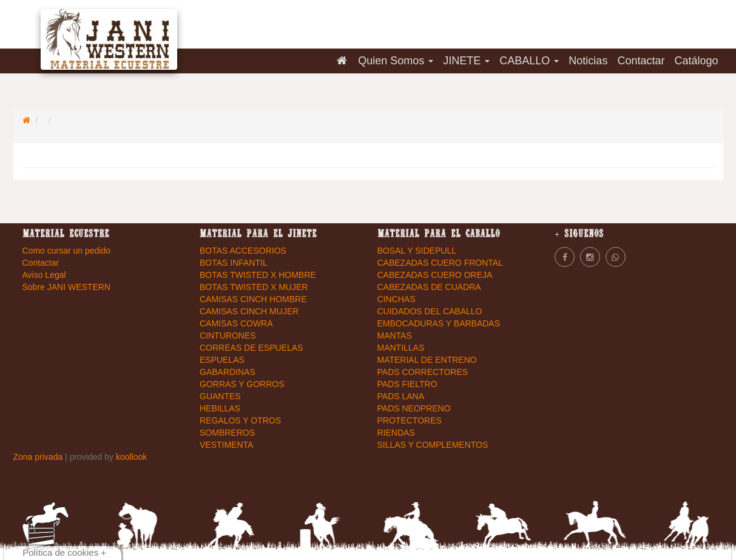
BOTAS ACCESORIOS (243, 251)
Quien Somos (396, 61)
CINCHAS (397, 299)
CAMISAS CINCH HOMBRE (253, 299)
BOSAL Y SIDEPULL (417, 251)
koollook (131, 457)
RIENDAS (396, 433)
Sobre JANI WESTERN (66, 287)
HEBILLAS (220, 408)
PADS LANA (401, 396)
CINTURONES (228, 336)
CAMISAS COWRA (236, 323)
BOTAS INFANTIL (234, 263)
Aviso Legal (44, 275)
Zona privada (39, 457)
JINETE (466, 61)
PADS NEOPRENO (414, 408)
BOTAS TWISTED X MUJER (254, 287)
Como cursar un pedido (67, 251)
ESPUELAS (222, 360)
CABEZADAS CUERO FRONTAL (440, 263)
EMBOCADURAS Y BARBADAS (439, 323)
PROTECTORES (410, 420)
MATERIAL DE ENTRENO (427, 360)
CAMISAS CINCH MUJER (249, 311)
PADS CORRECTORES (423, 372)
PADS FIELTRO (407, 384)
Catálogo (696, 61)
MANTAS (395, 336)
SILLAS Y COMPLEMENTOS (433, 445)
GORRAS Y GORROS (242, 384)
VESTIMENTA (226, 445)
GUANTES (220, 396)
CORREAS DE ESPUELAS (251, 348)
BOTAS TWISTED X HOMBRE (258, 275)
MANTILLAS (401, 348)
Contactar (641, 61)
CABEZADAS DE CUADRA (429, 287)
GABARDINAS (228, 372)
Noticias (588, 61)
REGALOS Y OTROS (240, 420)
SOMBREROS (227, 433)
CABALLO (529, 61)
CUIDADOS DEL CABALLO (430, 311)
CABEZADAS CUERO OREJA (435, 275)
